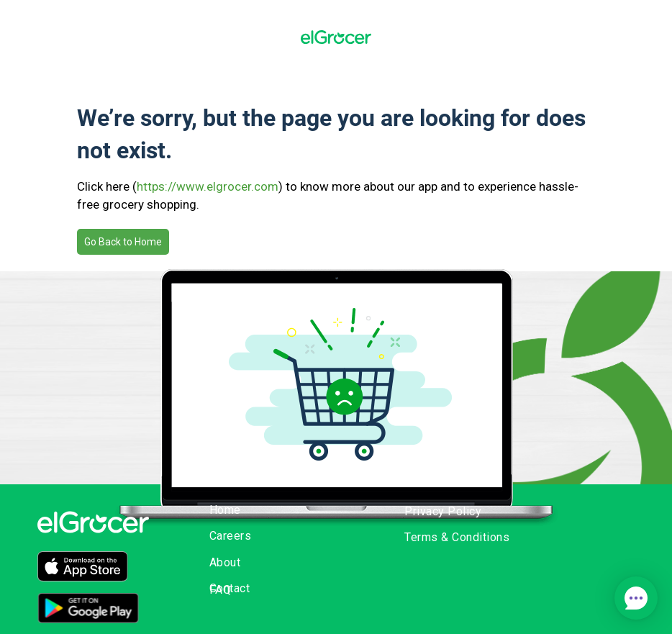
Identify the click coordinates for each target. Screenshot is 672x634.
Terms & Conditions (457, 537)
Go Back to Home (123, 242)
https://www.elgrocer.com (208, 186)
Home (225, 510)
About (225, 562)
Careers (231, 536)
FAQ (221, 590)
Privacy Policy (443, 511)
